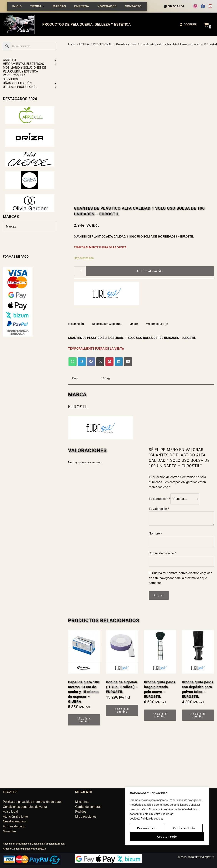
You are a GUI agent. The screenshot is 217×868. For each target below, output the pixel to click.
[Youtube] (210, 6)
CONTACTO (133, 6)
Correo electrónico (162, 553)
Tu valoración (159, 509)
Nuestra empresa (15, 821)
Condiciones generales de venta (25, 807)
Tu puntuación (159, 499)
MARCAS (59, 6)
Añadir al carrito (150, 271)
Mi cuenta (82, 802)
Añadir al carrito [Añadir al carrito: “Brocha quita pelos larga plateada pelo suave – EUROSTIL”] (160, 715)
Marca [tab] (134, 324)
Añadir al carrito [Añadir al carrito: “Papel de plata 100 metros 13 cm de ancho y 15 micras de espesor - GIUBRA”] (84, 720)
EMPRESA (82, 6)
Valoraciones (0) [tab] (157, 324)
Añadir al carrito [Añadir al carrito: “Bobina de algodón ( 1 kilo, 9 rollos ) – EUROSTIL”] (122, 710)
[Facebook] (203, 6)
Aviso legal (10, 812)
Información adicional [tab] (107, 324)
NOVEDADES (107, 6)
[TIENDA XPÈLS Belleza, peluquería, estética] (20, 25)
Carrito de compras (88, 807)
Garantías (10, 831)
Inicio (71, 44)
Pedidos (81, 812)
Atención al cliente (15, 817)
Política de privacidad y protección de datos (33, 802)
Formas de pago (14, 826)
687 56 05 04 (176, 6)
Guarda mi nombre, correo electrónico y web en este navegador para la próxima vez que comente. (180, 578)
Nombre (155, 533)
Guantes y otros (126, 44)
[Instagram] (195, 6)
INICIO (17, 6)
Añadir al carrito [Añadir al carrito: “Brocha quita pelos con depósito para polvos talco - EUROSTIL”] (198, 715)
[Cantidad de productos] (79, 271)
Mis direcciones (86, 817)
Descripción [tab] (76, 324)
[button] (43, 6)
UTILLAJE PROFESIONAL (96, 44)
